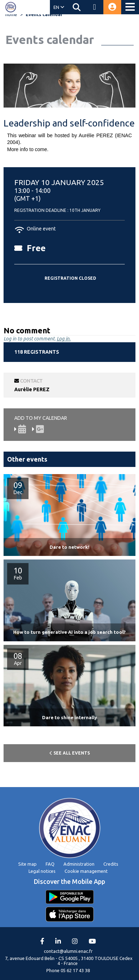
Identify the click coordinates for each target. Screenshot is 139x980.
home (11, 14)
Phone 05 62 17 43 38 (68, 970)
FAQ (50, 864)
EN (59, 7)
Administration (79, 864)
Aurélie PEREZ (32, 389)
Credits (111, 864)
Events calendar (44, 14)
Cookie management (86, 871)
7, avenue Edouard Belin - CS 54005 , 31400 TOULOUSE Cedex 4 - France (69, 961)
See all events (70, 753)
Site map (27, 864)
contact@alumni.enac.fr (68, 951)
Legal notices (42, 871)
